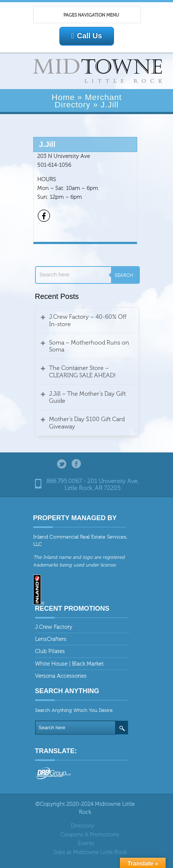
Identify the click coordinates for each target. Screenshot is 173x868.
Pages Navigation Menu (83, 15)
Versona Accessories (61, 676)
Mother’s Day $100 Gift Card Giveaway (87, 423)
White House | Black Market (69, 664)
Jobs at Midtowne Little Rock (90, 852)
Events (86, 844)
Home (63, 97)
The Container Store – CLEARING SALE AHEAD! (82, 372)
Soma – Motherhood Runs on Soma (89, 346)
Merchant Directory (88, 101)
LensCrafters (51, 639)
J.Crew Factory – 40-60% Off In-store (88, 320)
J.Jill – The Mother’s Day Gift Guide (87, 397)
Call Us (86, 36)
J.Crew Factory (54, 627)
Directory (82, 826)
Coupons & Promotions (90, 835)
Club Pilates (50, 651)
